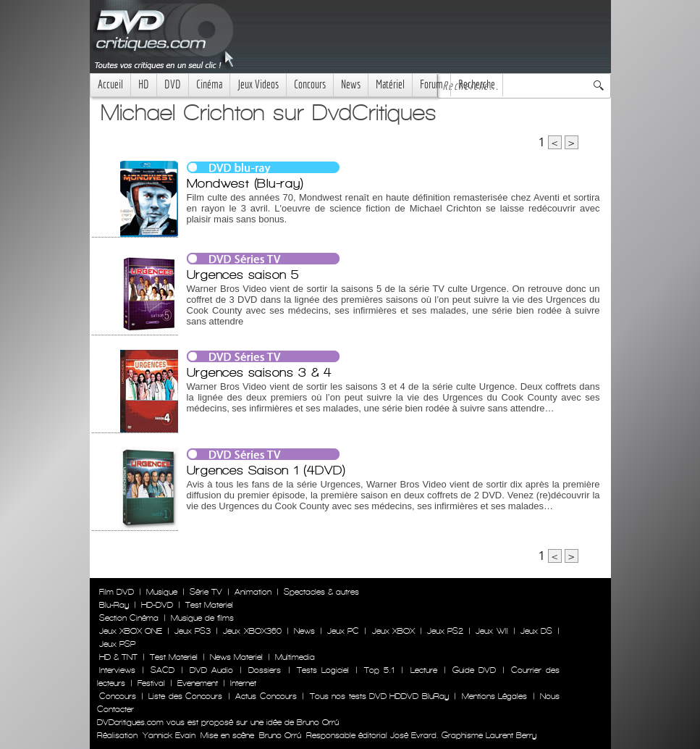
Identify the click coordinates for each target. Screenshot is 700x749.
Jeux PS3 (193, 631)
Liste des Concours (185, 696)
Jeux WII (492, 631)
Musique (162, 592)
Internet (243, 683)
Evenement (198, 683)
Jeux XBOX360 (252, 631)
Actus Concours (266, 696)
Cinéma (209, 84)
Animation (253, 592)
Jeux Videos (258, 84)
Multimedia (295, 657)
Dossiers (265, 670)
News (351, 84)
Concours (310, 84)
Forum (431, 84)
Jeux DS (536, 631)
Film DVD (117, 592)
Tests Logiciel (323, 670)
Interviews (117, 670)
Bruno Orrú (280, 735)
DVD (173, 84)
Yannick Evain (169, 735)
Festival (151, 683)
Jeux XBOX (393, 631)
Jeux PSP (117, 644)
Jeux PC (343, 631)
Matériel (390, 84)
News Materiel (236, 657)
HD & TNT (118, 657)
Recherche (477, 84)
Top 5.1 (379, 670)
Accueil (110, 84)
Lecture (424, 670)
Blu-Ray (114, 605)
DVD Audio (211, 670)
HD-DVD (157, 605)
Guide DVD (474, 670)
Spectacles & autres (321, 592)
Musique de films (202, 618)
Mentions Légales (494, 696)
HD (144, 84)
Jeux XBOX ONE (131, 631)
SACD (163, 670)
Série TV (206, 592)
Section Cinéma (129, 618)
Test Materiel (209, 605)
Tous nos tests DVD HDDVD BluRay (379, 696)
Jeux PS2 (445, 631)
